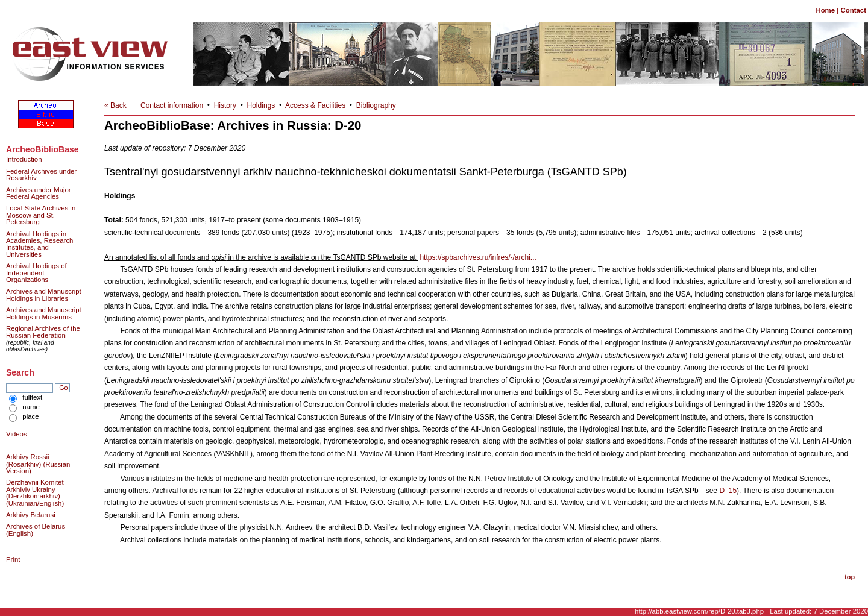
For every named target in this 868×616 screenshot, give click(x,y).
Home (825, 10)
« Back (115, 105)
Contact (854, 10)
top (850, 577)
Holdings (261, 105)
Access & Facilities (315, 105)
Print (13, 559)
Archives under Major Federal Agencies (39, 193)
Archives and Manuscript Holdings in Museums (44, 313)
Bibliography (376, 105)
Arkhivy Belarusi (31, 515)
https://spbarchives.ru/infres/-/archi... (478, 257)
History (225, 105)
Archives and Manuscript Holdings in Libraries (44, 294)
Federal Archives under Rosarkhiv (41, 174)
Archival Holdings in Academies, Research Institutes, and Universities (39, 244)
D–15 (728, 491)
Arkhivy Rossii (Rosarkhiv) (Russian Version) (38, 464)
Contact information (172, 105)
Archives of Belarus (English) (36, 530)
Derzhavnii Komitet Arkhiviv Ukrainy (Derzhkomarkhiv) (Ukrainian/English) (35, 492)
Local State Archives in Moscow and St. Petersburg (41, 215)
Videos (17, 434)
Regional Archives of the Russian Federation (43, 332)
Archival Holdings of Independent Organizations (36, 273)
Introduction (24, 159)
